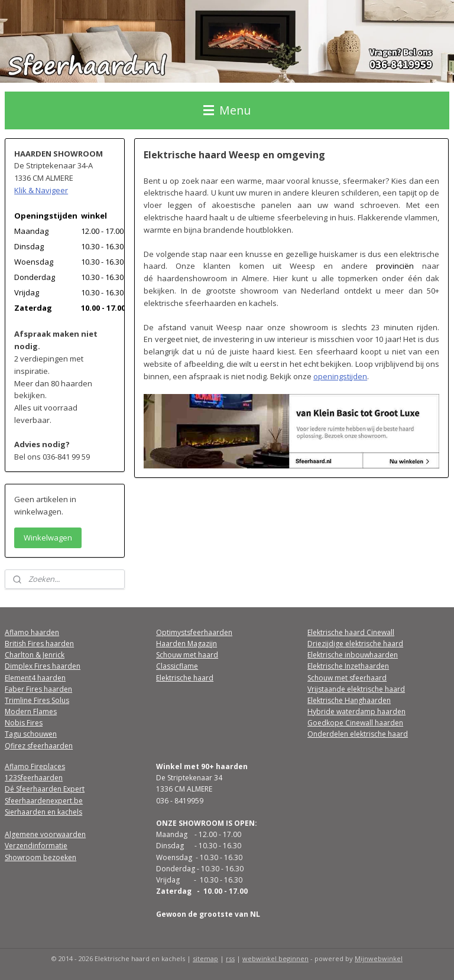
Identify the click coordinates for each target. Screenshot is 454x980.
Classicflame (177, 666)
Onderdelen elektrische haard (358, 734)
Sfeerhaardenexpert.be (44, 801)
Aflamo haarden (32, 632)
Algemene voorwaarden (45, 834)
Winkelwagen (48, 538)
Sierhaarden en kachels (43, 812)
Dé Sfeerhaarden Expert (45, 789)
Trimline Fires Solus (37, 700)
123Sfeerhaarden (34, 778)
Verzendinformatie (36, 846)
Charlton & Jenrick (35, 655)
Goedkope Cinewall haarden (355, 723)
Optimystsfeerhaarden (194, 632)
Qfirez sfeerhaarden (39, 746)
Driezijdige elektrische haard (355, 644)
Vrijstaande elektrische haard (356, 689)
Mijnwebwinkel (379, 958)
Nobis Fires (24, 723)
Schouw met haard (187, 655)
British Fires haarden (39, 644)
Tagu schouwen (31, 734)
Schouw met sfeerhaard (347, 678)
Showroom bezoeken (40, 857)
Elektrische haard (185, 678)
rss (230, 958)
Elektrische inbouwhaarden (353, 655)
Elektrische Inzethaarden (348, 666)
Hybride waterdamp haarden (356, 712)
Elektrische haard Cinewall (351, 632)
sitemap (205, 958)
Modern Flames (31, 712)
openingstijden (341, 376)
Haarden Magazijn (187, 644)
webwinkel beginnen (275, 958)
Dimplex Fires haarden (43, 666)
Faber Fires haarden (38, 689)
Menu (227, 110)
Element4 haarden (35, 678)
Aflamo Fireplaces (35, 766)
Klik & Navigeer (41, 190)
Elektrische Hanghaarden (349, 700)
